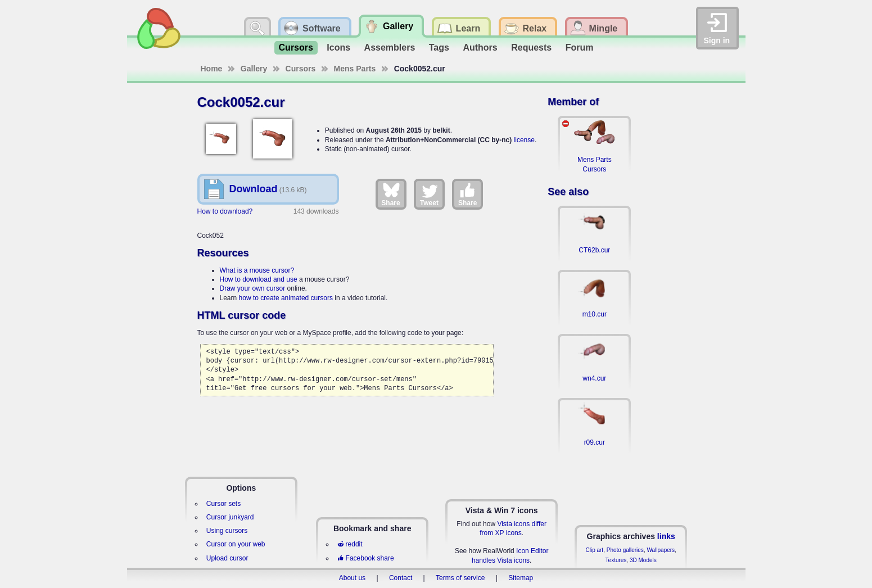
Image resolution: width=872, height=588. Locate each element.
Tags (439, 48)
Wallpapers (661, 550)
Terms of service (460, 578)
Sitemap (521, 578)
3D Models (643, 560)
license (524, 140)
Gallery (254, 69)
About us (352, 578)
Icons (338, 48)
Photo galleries (625, 550)
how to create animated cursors (286, 298)
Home (212, 69)
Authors (480, 48)
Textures (616, 560)
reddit (350, 544)
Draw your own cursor (253, 288)
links (666, 536)
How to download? (225, 211)
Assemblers (390, 48)
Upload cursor (227, 558)
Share (390, 194)
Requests (531, 48)
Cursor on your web (236, 544)
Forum (580, 48)
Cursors (296, 48)
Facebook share (365, 558)
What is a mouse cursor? (257, 270)
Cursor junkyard (230, 517)
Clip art (594, 550)
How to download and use (259, 279)
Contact (401, 578)
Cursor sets (223, 504)
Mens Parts (355, 69)
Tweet (429, 194)
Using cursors (227, 531)
